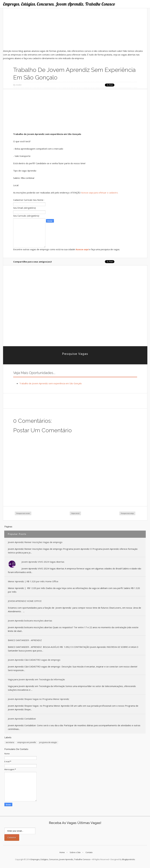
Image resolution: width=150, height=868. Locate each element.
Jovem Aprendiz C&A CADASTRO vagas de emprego (34, 660)
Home (62, 852)
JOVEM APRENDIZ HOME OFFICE (25, 601)
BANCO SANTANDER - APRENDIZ (25, 640)
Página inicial (75, 513)
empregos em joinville (27, 742)
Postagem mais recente (23, 513)
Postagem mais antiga (127, 513)
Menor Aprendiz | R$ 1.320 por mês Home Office (33, 581)
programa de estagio (48, 742)
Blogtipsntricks (129, 859)
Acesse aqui (82, 249)
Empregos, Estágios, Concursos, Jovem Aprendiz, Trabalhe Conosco (59, 4)
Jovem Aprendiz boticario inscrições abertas (30, 621)
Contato (89, 852)
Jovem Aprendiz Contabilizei (22, 719)
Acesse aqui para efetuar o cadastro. (100, 193)
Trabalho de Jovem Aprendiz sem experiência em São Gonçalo (51, 383)
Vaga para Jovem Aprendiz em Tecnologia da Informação (36, 679)
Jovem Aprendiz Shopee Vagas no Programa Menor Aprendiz (39, 699)
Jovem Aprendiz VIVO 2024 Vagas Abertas (43, 562)
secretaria (10, 742)
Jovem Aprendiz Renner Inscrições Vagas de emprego (35, 542)
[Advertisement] (75, 29)
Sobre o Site (75, 852)
